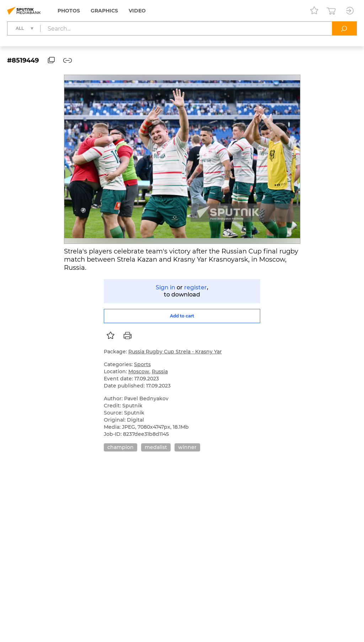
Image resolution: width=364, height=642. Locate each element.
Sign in (165, 287)
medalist (156, 447)
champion (121, 447)
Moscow (139, 371)
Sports (142, 364)
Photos (69, 11)
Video (137, 11)
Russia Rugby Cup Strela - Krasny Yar (175, 352)
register (196, 287)
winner (187, 447)
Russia (160, 371)
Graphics (104, 11)
